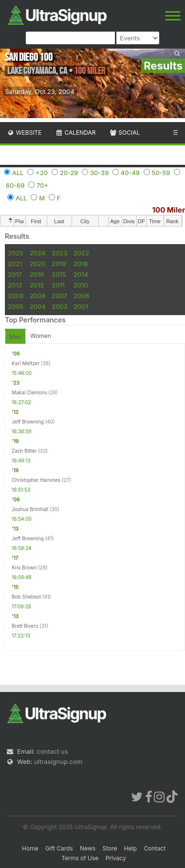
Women (41, 336)
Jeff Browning (28, 422)
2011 (58, 285)
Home (30, 848)
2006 (81, 296)
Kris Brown (24, 567)
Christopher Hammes (36, 480)
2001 (81, 306)
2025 (16, 253)
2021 (15, 264)
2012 (37, 285)
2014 (81, 274)
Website (24, 133)
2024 (37, 253)
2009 (16, 296)
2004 (38, 306)
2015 (59, 274)
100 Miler (169, 210)
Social (124, 133)
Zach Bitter (24, 451)
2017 (15, 274)
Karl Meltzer (26, 363)
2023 (59, 253)
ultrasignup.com (58, 762)
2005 (16, 306)
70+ (42, 185)
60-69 (15, 185)
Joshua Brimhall (30, 509)
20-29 (69, 173)
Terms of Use (80, 858)
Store (110, 848)
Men (15, 337)
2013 (15, 285)
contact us (52, 751)
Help (130, 848)
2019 (59, 264)
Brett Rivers (25, 626)
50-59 (161, 173)
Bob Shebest (26, 597)
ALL (18, 173)
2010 (81, 285)
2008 (37, 296)
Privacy (116, 858)
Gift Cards (59, 848)
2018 (81, 264)
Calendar (76, 133)
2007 (59, 296)
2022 (81, 253)
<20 (42, 173)
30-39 (99, 173)
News (88, 848)
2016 (37, 274)
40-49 (130, 173)
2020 (37, 264)
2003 (59, 306)
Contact (155, 848)
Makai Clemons (29, 392)
